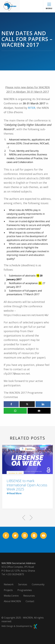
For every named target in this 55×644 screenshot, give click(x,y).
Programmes (25, 590)
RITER (32, 108)
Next (31, 518)
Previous (24, 518)
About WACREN (12, 601)
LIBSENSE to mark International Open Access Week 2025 (27, 490)
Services (23, 584)
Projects (8, 590)
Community (38, 584)
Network (9, 584)
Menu (49, 6)
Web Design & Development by (20, 626)
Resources (29, 596)
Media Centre (11, 596)
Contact (30, 601)
